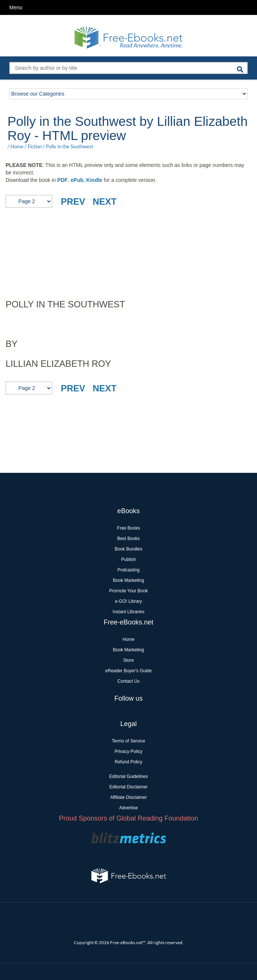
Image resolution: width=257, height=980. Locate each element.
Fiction (35, 146)
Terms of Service (128, 741)
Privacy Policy (128, 751)
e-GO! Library (128, 601)
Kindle (94, 180)
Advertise (128, 808)
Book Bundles (128, 549)
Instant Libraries (128, 612)
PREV (73, 201)
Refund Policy (128, 762)
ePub (77, 180)
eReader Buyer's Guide (128, 671)
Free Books (128, 528)
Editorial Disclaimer (128, 787)
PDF (63, 180)
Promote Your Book (128, 591)
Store (128, 660)
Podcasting (128, 570)
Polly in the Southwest (70, 146)
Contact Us (128, 681)
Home (17, 146)
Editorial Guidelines (128, 776)
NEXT (104, 201)
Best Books (128, 539)
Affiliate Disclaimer (128, 797)
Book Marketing (128, 580)
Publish (128, 559)
